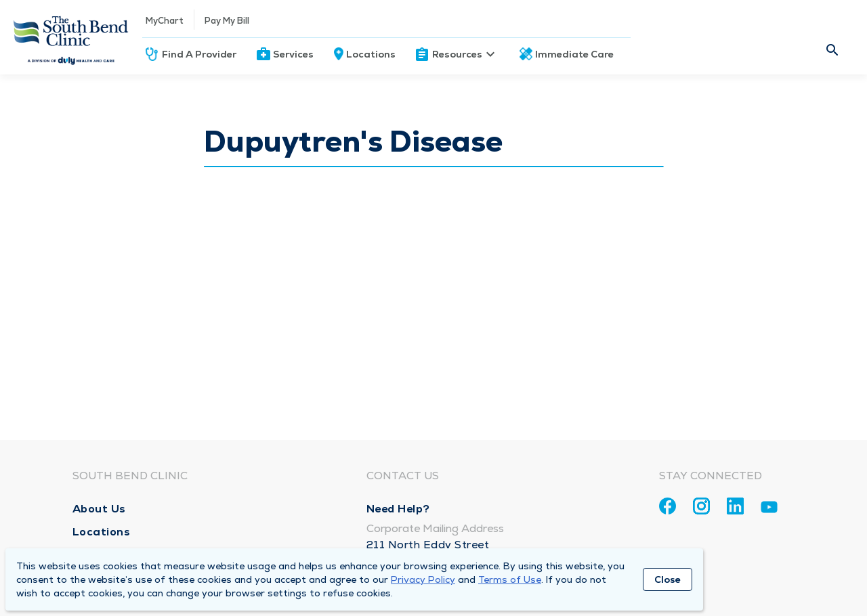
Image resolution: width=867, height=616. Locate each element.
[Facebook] (668, 506)
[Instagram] (701, 506)
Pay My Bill (227, 21)
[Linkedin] (735, 506)
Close (668, 579)
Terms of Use (510, 579)
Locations (371, 54)
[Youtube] (769, 509)
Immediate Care (574, 54)
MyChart (165, 21)
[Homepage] (71, 37)
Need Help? (398, 509)
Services (293, 54)
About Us (99, 509)
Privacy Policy (423, 579)
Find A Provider (199, 54)
